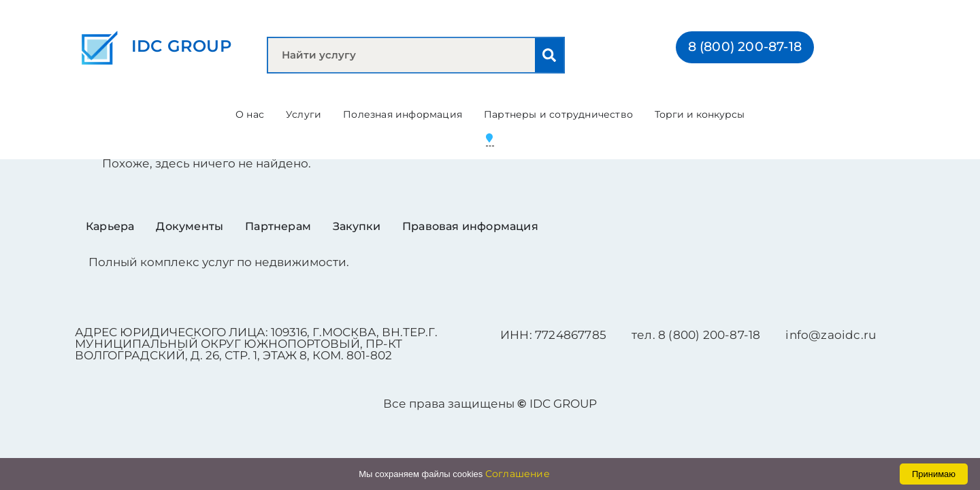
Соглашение (518, 474)
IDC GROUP (181, 46)
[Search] (549, 55)
